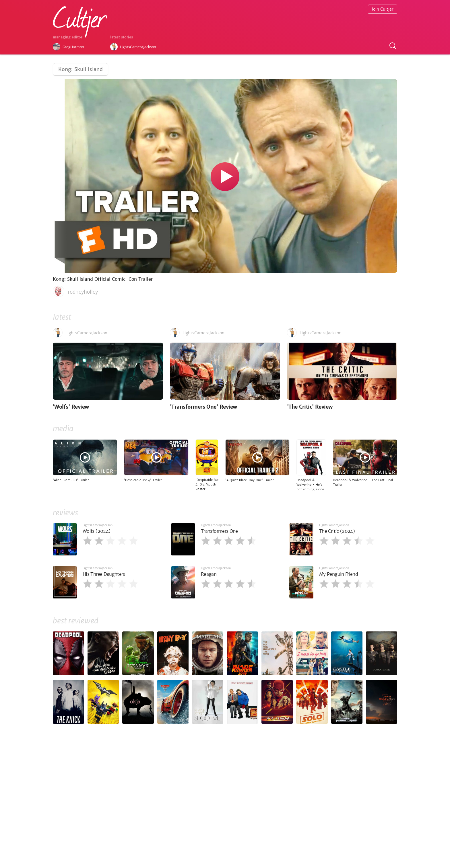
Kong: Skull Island (81, 69)
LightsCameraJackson (98, 525)
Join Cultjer (383, 9)
